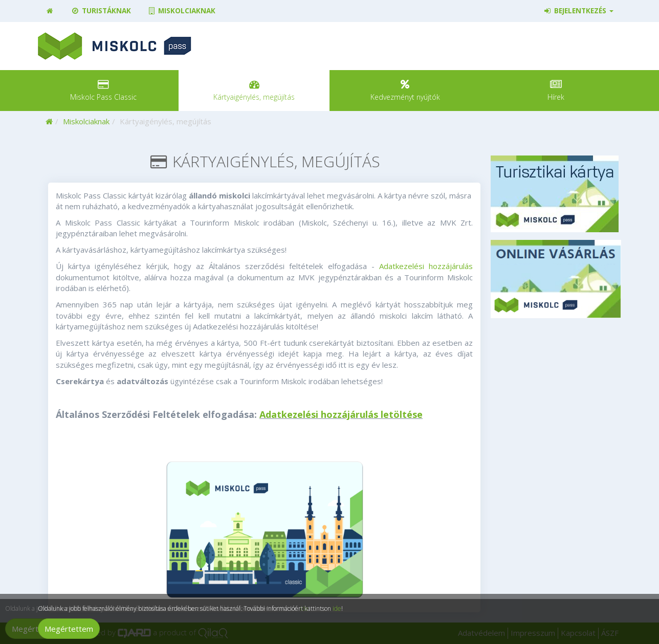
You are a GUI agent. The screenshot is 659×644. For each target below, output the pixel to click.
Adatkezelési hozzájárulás (426, 266)
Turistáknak (101, 11)
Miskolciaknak (181, 11)
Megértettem (69, 629)
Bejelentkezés (578, 11)
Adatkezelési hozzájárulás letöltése (341, 414)
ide (337, 608)
